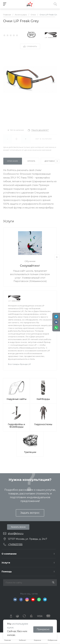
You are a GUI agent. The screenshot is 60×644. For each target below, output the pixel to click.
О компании (9, 554)
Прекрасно (43, 629)
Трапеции (30, 452)
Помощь (7, 572)
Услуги (6, 563)
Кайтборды (43, 399)
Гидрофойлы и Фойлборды (16, 426)
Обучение (30, 261)
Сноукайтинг (30, 266)
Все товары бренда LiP (19, 364)
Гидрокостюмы (43, 424)
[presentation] (57, 161)
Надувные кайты (16, 399)
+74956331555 (15, 544)
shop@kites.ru (16, 533)
